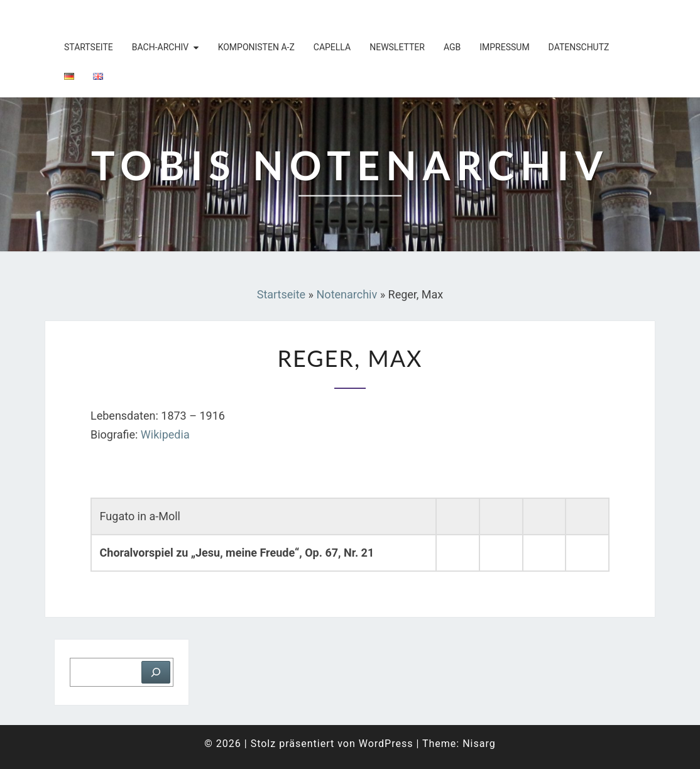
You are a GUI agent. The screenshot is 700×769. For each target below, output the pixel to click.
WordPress (386, 744)
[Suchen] (156, 672)
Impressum (504, 47)
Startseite (89, 47)
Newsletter (397, 47)
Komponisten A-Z (256, 47)
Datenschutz (579, 47)
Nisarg (479, 744)
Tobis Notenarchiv (127, 16)
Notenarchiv (347, 294)
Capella (332, 47)
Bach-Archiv (160, 47)
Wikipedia (165, 434)
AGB (452, 47)
